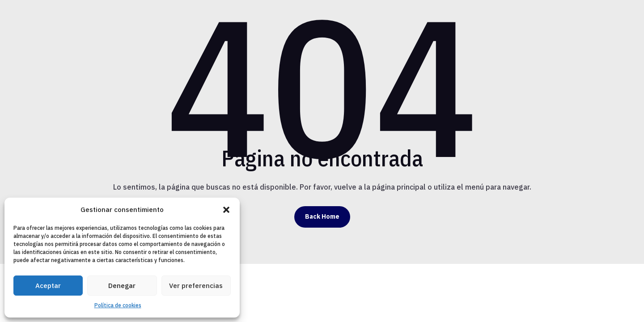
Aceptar (48, 286)
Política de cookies (118, 305)
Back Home (322, 216)
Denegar (122, 286)
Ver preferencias (196, 286)
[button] (226, 210)
